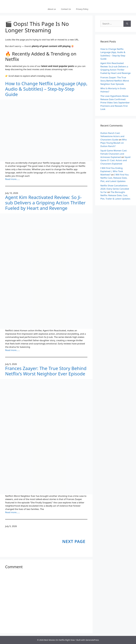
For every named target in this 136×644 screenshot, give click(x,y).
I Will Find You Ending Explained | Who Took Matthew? (112, 171)
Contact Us (66, 9)
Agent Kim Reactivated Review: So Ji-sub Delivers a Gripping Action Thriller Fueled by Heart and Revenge (45, 203)
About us (52, 9)
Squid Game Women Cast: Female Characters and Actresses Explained (114, 154)
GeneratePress (92, 640)
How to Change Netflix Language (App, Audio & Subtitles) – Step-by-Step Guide (46, 89)
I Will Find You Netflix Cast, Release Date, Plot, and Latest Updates (114, 178)
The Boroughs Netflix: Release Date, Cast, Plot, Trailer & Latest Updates (115, 195)
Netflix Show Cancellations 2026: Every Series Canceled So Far (115, 189)
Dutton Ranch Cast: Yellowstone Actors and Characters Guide (112, 136)
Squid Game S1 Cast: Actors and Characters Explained (115, 160)
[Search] (127, 24)
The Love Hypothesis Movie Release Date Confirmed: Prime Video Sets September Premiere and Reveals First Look (115, 103)
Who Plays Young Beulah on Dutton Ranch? (114, 143)
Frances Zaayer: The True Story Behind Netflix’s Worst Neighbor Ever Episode (46, 371)
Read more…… (13, 179)
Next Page (74, 541)
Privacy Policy (82, 9)
